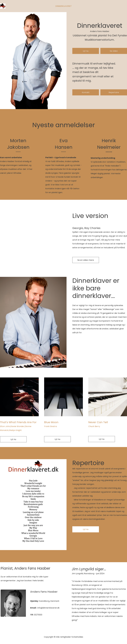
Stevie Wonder (17, 426)
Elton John (5, 426)
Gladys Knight (15, 430)
